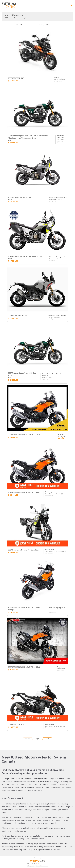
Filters (19, 25)
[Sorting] (56, 25)
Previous (28, 739)
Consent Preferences (42, 866)
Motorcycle (18, 15)
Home (7, 15)
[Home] (10, 5)
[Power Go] (37, 861)
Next (47, 739)
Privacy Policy (31, 866)
